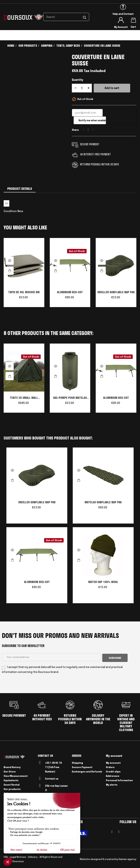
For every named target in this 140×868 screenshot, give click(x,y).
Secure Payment (82, 766)
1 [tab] (68, 317)
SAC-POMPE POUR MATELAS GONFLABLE (70, 398)
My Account (121, 27)
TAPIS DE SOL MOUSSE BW (24, 292)
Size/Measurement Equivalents (16, 777)
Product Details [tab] (20, 189)
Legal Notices (18, 856)
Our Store (10, 771)
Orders (110, 766)
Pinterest (93, 130)
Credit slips (113, 771)
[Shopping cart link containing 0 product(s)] (133, 20)
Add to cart (112, 88)
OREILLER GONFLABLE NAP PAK (116, 292)
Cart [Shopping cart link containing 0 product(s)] (133, 27)
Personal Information (119, 779)
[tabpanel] (24, 274)
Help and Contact (123, 14)
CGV (6, 856)
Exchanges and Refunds (87, 771)
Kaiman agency (128, 858)
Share (84, 130)
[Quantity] (82, 88)
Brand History (12, 766)
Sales (7, 793)
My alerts (112, 784)
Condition (10, 211)
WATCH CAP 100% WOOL (103, 582)
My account (113, 762)
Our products (12, 788)
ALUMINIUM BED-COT (70, 292)
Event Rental (12, 784)
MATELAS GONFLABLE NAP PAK (103, 502)
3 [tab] (74, 424)
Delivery (33, 856)
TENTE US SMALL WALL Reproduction (24, 398)
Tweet (88, 130)
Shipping (77, 762)
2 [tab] (72, 317)
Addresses (113, 775)
